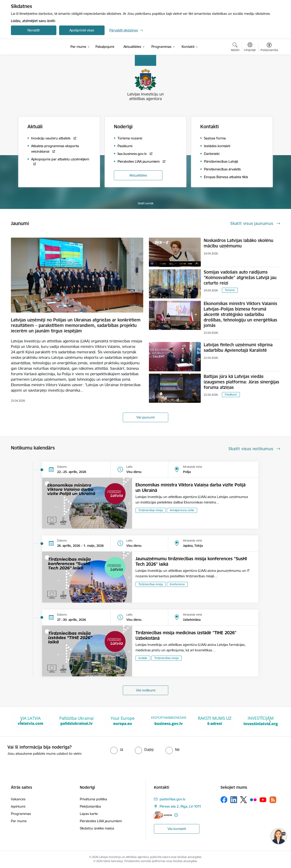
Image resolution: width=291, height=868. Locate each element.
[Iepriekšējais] (21, 722)
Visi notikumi (146, 690)
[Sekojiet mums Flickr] (253, 799)
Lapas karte (89, 814)
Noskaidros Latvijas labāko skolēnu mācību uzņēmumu (238, 243)
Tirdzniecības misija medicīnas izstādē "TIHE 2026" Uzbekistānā (186, 635)
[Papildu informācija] (176, 815)
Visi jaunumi (145, 417)
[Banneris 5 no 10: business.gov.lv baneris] (169, 721)
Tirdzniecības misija (151, 510)
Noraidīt (34, 30)
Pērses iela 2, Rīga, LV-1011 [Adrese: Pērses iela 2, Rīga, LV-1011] (180, 806)
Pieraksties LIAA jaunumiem (101, 821)
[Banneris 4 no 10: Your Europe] (123, 721)
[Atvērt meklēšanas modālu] (235, 48)
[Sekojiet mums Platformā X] (243, 800)
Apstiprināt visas (82, 30)
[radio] (117, 750)
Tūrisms (230, 290)
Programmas (21, 814)
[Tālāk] (270, 722)
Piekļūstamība (90, 806)
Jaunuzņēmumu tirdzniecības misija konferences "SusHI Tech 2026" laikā (191, 561)
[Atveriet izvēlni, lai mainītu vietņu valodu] (250, 47)
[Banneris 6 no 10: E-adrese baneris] (215, 721)
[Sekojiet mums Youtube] (263, 799)
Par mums (19, 821)
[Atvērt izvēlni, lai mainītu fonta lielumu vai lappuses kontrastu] (269, 48)
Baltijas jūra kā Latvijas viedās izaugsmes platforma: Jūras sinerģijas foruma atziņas (241, 382)
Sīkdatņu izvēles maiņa (97, 828)
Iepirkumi (18, 806)
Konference (177, 584)
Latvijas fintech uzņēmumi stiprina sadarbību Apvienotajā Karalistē (238, 347)
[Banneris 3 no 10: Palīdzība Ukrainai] (77, 721)
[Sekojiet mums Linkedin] (234, 800)
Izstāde (143, 658)
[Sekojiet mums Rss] (273, 800)
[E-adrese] (163, 815)
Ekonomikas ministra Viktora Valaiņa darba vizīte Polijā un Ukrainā (191, 488)
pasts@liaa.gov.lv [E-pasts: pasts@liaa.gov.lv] (172, 799)
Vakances (18, 799)
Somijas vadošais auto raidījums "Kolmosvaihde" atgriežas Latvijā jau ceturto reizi (240, 277)
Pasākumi (231, 394)
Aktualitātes (138, 175)
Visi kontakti (177, 829)
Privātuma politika (93, 799)
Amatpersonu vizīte (182, 510)
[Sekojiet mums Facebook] (224, 800)
